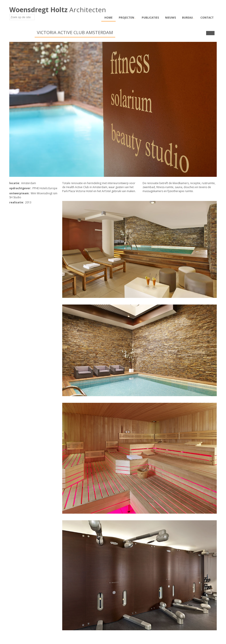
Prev (208, 33)
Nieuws (170, 18)
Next (212, 33)
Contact (207, 18)
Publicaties (150, 18)
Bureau (188, 18)
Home (108, 18)
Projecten (127, 18)
